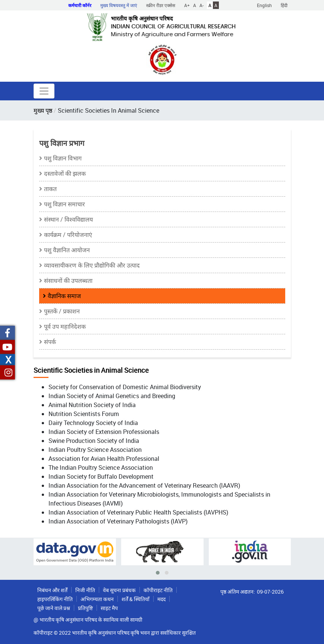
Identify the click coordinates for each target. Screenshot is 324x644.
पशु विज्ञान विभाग (63, 158)
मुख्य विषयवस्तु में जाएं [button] (119, 5)
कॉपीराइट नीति (158, 590)
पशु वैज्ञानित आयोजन (67, 250)
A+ (187, 5)
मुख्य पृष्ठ (43, 110)
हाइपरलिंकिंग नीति (55, 599)
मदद (161, 599)
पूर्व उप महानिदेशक (65, 326)
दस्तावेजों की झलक (65, 173)
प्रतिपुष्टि (85, 608)
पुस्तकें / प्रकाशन (62, 311)
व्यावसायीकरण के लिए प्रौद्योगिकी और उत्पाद (92, 265)
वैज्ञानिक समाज (64, 296)
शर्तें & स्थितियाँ (136, 599)
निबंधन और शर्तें (52, 590)
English (264, 5)
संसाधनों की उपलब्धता (68, 281)
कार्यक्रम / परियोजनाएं (68, 235)
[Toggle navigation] (44, 91)
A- (202, 5)
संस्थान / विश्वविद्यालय (68, 219)
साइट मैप (109, 608)
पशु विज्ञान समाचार (65, 204)
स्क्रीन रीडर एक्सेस (161, 5)
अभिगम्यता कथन (97, 599)
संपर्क (50, 342)
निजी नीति (85, 590)
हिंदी (284, 5)
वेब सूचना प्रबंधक (119, 590)
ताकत (50, 189)
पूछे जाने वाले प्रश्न (54, 608)
